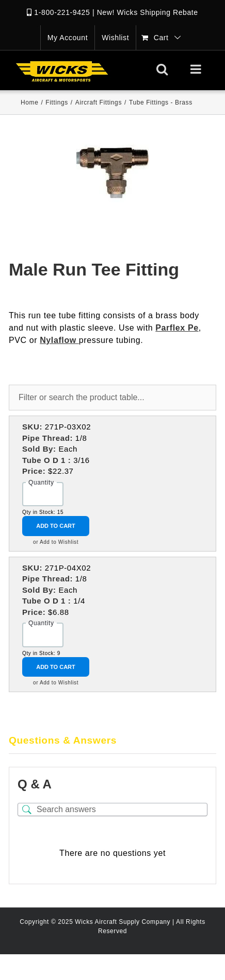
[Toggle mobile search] (162, 69)
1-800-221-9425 (62, 12)
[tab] (112, 741)
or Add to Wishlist (56, 542)
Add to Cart (56, 526)
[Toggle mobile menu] (197, 69)
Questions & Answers (63, 740)
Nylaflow (59, 340)
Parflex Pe (177, 328)
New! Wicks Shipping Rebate (148, 12)
